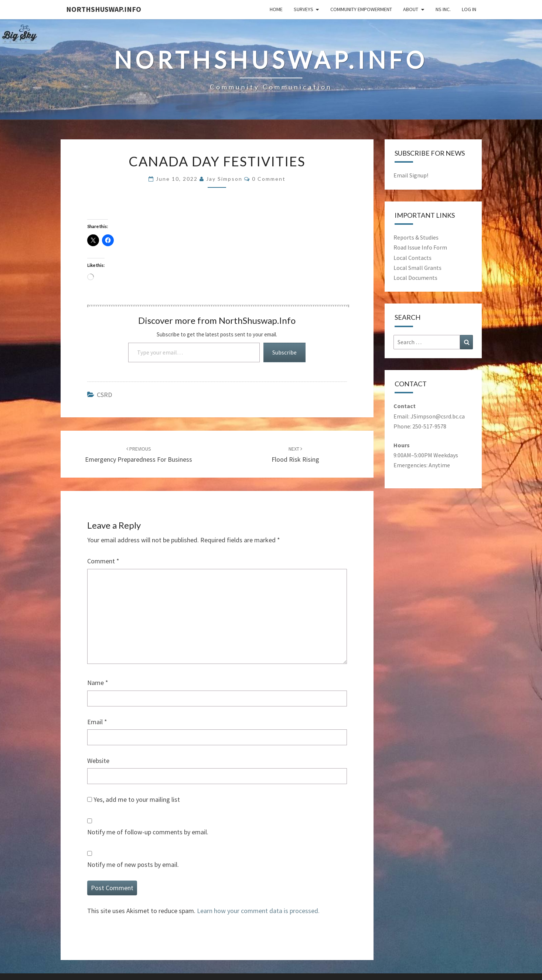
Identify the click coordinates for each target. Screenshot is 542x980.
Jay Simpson (224, 179)
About (411, 9)
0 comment (269, 179)
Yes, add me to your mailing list (134, 799)
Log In (469, 9)
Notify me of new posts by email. (133, 864)
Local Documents (415, 278)
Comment (103, 561)
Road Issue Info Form (420, 247)
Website (98, 761)
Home (276, 9)
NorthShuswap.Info (104, 9)
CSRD (104, 395)
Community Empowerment (361, 9)
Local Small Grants (417, 268)
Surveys (304, 9)
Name (98, 683)
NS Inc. (443, 9)
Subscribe (284, 352)
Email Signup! (411, 175)
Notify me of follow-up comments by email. (148, 832)
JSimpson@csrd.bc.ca (438, 416)
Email (97, 722)
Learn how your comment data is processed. (258, 911)
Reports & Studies (416, 237)
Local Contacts (413, 258)
